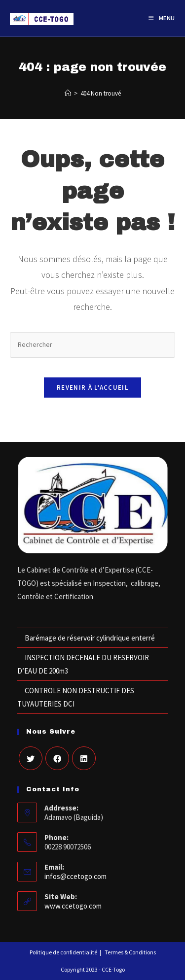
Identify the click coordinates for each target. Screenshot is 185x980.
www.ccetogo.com (73, 906)
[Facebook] (57, 758)
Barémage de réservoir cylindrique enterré (90, 638)
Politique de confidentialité (63, 952)
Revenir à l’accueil (92, 388)
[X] (31, 758)
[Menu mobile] (162, 18)
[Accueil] (68, 93)
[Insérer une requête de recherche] (92, 345)
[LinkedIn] (84, 758)
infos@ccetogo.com (75, 876)
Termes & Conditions (130, 952)
